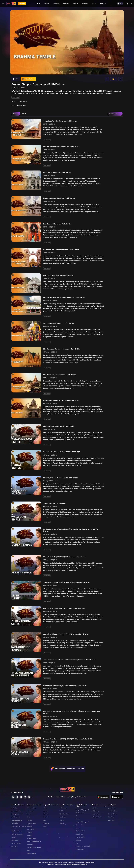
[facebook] (13, 797)
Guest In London (32, 823)
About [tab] (24, 114)
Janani (13, 837)
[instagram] (29, 797)
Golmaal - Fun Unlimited (83, 846)
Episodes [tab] (16, 114)
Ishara (45, 808)
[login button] (132, 4)
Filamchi (46, 814)
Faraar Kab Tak (16, 843)
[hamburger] (3, 4)
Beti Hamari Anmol (17, 834)
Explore (75, 4)
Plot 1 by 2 (62, 820)
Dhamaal (30, 844)
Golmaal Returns (80, 849)
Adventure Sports (113, 811)
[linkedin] (21, 797)
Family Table (63, 817)
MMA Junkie (111, 817)
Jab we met (31, 811)
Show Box (46, 817)
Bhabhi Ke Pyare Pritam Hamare (19, 827)
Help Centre (82, 797)
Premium (85, 4)
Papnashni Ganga (17, 820)
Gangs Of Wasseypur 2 (82, 822)
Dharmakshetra (16, 811)
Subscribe (22, 4)
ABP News (95, 811)
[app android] (104, 797)
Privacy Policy (72, 797)
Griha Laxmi (63, 808)
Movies (47, 4)
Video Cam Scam (64, 814)
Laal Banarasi (16, 817)
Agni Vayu (14, 846)
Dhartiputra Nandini (17, 814)
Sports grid (111, 820)
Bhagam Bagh (31, 838)
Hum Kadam (15, 840)
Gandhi (30, 820)
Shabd (77, 819)
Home (39, 4)
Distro (45, 826)
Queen (29, 814)
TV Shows (56, 4)
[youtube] (25, 797)
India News (95, 808)
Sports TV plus (112, 808)
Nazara (46, 811)
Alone (77, 816)
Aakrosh (30, 826)
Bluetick (62, 823)
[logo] (67, 789)
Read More (16, 98)
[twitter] (17, 797)
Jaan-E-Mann (31, 854)
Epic (45, 820)
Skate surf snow (112, 814)
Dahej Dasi (15, 808)
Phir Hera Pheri (32, 808)
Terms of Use (61, 797)
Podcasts (66, 4)
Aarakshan (31, 829)
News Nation (95, 814)
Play (16, 79)
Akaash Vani (79, 834)
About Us (51, 797)
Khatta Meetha (80, 813)
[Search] (127, 4)
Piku (29, 817)
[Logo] (11, 4)
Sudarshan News (96, 817)
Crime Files (15, 823)
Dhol (77, 843)
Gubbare (46, 823)
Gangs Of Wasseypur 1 (34, 847)
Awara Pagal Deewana (34, 841)
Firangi (29, 835)
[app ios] (117, 797)
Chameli (30, 832)
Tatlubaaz (62, 811)
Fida (29, 850)
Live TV (94, 4)
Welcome (78, 840)
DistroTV (103, 4)
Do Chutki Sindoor (17, 831)
